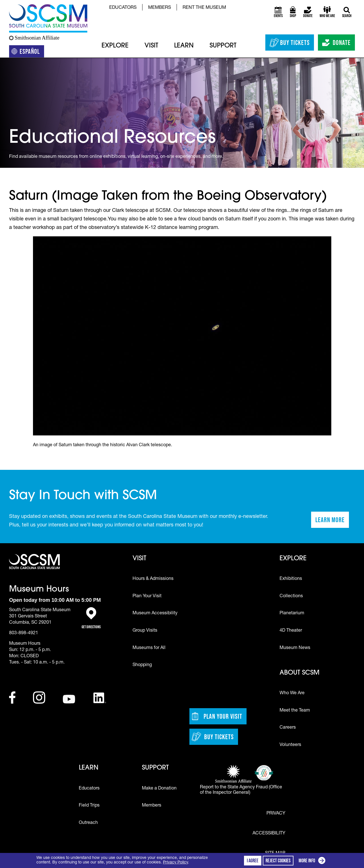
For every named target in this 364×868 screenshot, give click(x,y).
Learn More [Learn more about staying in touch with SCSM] (332, 522)
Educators (123, 8)
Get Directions (91, 618)
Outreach (88, 823)
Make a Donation (159, 789)
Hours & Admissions (153, 579)
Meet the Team (295, 711)
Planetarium (292, 613)
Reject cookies (278, 861)
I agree (253, 861)
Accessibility (269, 834)
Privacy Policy (175, 863)
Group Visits (145, 631)
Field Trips (89, 806)
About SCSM (299, 673)
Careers (288, 728)
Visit (151, 46)
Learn (184, 46)
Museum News (295, 648)
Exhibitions (291, 579)
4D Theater (291, 631)
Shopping (142, 665)
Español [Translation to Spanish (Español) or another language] (28, 52)
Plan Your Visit (147, 596)
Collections (291, 596)
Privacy (276, 814)
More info (313, 861)
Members (160, 8)
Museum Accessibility (155, 613)
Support (223, 46)
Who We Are (292, 693)
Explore (115, 46)
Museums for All (149, 648)
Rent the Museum (204, 8)
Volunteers (290, 745)
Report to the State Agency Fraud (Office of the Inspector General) (241, 790)
